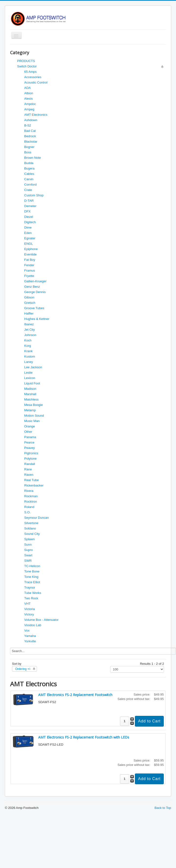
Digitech (30, 222)
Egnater (30, 238)
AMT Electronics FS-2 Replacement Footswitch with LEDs (84, 737)
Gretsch (30, 303)
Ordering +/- (23, 669)
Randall (30, 464)
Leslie (28, 373)
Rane (28, 469)
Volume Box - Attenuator (41, 620)
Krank (28, 351)
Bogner (29, 147)
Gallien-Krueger (35, 281)
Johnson (30, 335)
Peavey (29, 448)
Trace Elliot (32, 582)
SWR (28, 561)
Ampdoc (30, 104)
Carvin (29, 179)
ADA (28, 88)
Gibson (29, 297)
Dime (28, 228)
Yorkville (30, 641)
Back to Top (163, 808)
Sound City (32, 534)
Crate (28, 190)
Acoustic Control (36, 82)
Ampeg (29, 109)
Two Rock (31, 598)
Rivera (29, 491)
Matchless (31, 399)
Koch (28, 340)
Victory (29, 614)
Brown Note (33, 158)
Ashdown (31, 120)
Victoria (29, 609)
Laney (29, 362)
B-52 (28, 125)
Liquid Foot (32, 383)
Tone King (31, 577)
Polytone (30, 459)
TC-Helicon (32, 566)
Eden (28, 233)
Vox (27, 630)
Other (28, 432)
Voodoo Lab (33, 625)
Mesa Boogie (34, 405)
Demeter (30, 206)
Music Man (32, 421)
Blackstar (31, 142)
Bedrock (30, 136)
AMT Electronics (36, 115)
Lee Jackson (33, 367)
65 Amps (30, 72)
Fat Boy (30, 260)
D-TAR (29, 201)
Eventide (30, 254)
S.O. (27, 512)
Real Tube (31, 480)
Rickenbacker (34, 485)
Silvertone (31, 523)
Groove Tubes (34, 308)
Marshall (30, 394)
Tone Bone (32, 571)
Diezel (29, 217)
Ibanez (29, 324)
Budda (29, 163)
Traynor (30, 587)
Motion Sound (34, 416)
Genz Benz (32, 287)
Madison (30, 389)
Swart (28, 555)
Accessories (33, 77)
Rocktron (31, 502)
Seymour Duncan (36, 518)
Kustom (30, 356)
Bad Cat (30, 131)
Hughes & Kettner (37, 319)
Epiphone (31, 249)
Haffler (29, 313)
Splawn (29, 539)
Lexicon (30, 378)
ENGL (29, 244)
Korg (28, 346)
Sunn (28, 545)
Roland (29, 507)
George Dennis (35, 292)
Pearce (29, 442)
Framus (30, 270)
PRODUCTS (26, 61)
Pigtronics (31, 453)
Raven (29, 475)
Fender (29, 265)
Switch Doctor (27, 66)
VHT (27, 604)
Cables (29, 174)
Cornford (30, 185)
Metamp (30, 410)
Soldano (30, 528)
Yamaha (30, 636)
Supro (29, 550)
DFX (27, 211)
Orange (29, 426)
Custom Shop (34, 195)
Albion (29, 93)
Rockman (31, 496)
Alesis (29, 99)
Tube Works (33, 593)
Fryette (29, 276)
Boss (28, 152)
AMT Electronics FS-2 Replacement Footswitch (75, 695)
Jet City (29, 330)
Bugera (29, 168)
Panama (30, 437)
